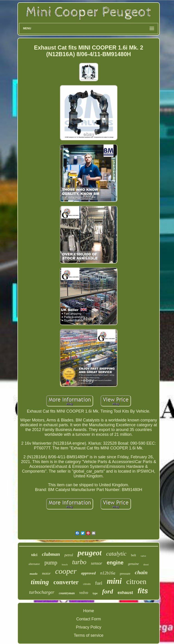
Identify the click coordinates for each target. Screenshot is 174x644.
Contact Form (88, 619)
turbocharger (42, 592)
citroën (87, 584)
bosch (65, 564)
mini (114, 581)
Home (89, 611)
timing (40, 582)
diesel (146, 565)
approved (88, 573)
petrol (69, 555)
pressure (125, 574)
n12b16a (108, 573)
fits (143, 591)
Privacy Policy (89, 627)
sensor (97, 563)
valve (143, 556)
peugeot (89, 553)
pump (51, 563)
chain (141, 572)
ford (108, 591)
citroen (136, 581)
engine (115, 563)
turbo (79, 562)
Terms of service (88, 635)
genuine (133, 564)
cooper (66, 571)
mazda (34, 574)
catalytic (116, 554)
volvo (84, 593)
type (95, 593)
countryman (67, 593)
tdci (34, 555)
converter (66, 582)
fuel (99, 583)
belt (134, 555)
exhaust (125, 593)
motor (46, 573)
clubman (51, 554)
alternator (34, 564)
